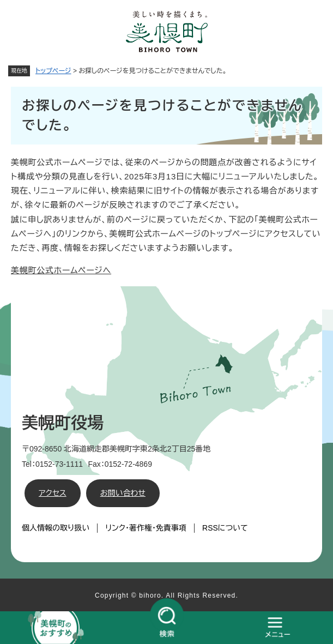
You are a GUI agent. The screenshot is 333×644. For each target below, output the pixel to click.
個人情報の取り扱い (56, 528)
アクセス (53, 493)
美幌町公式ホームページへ (61, 270)
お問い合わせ (123, 493)
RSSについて (225, 528)
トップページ (53, 71)
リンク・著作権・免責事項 (146, 528)
